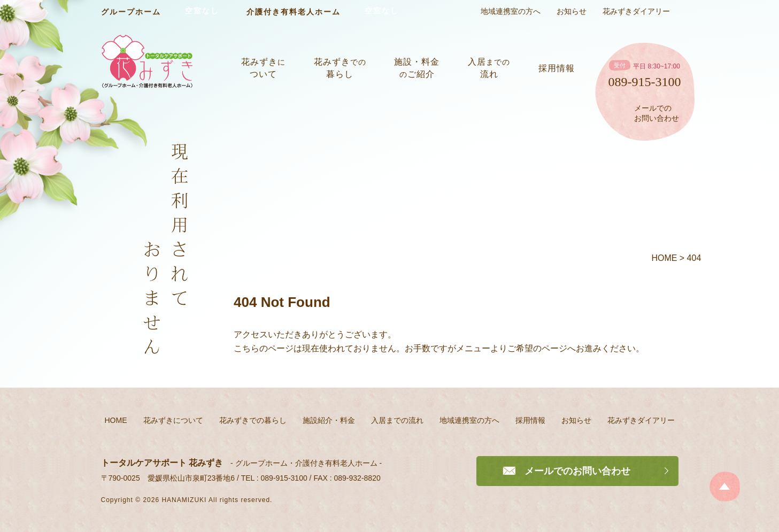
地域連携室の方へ (511, 11)
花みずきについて (173, 420)
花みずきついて (263, 68)
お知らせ (572, 11)
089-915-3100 (645, 82)
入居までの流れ (397, 420)
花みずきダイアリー (636, 11)
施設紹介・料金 (329, 420)
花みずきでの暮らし (253, 420)
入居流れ (489, 68)
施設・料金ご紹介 (417, 68)
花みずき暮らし (340, 68)
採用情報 (557, 68)
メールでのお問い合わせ (657, 113)
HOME (116, 420)
